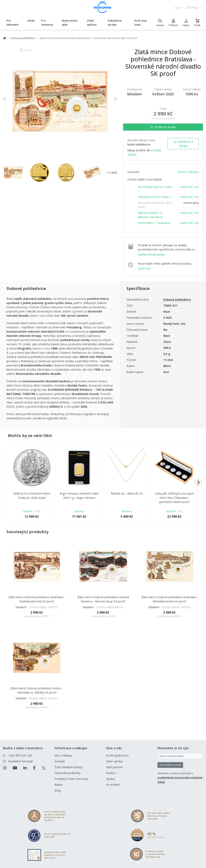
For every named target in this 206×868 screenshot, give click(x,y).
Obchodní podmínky (67, 773)
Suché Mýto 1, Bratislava (154, 223)
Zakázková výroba (115, 23)
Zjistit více (144, 269)
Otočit (26, 52)
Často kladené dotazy (69, 767)
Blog (58, 790)
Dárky (31, 21)
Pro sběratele (12, 23)
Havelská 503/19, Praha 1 (154, 197)
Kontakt (60, 761)
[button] (12, 99)
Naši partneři (114, 767)
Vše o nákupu (63, 755)
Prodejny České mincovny (71, 779)
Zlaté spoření (92, 23)
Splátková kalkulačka (151, 254)
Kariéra (111, 773)
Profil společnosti (117, 755)
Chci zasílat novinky (170, 765)
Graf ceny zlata (140, 23)
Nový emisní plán (70, 23)
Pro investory (47, 23)
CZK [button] (178, 8)
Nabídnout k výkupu (183, 144)
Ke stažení (113, 785)
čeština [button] (192, 8)
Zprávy (110, 779)
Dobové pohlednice (23, 38)
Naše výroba (114, 761)
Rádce (59, 785)
